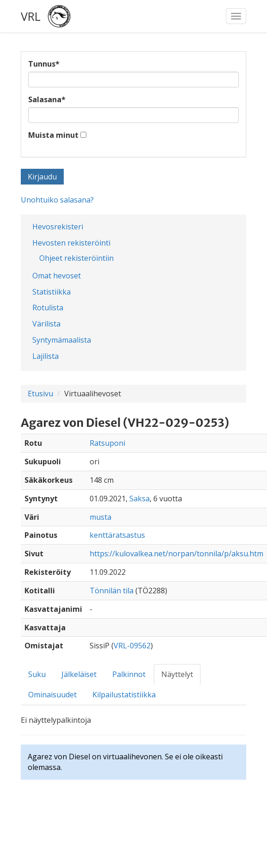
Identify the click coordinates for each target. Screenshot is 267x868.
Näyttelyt (177, 674)
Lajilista (46, 356)
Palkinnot (129, 674)
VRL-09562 (132, 646)
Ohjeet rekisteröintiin (76, 258)
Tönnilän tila (112, 591)
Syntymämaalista (62, 340)
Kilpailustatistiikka (124, 695)
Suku (37, 674)
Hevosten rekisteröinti (71, 243)
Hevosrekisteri (58, 227)
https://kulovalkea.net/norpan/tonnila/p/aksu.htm (176, 554)
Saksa (140, 499)
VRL (31, 16)
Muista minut (53, 135)
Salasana (47, 99)
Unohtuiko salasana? (57, 200)
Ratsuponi (107, 443)
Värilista (46, 324)
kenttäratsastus (117, 535)
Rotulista (48, 308)
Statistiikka (52, 292)
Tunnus (44, 64)
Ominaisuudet (52, 695)
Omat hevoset (57, 276)
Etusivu (40, 394)
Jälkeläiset (79, 674)
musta (100, 517)
